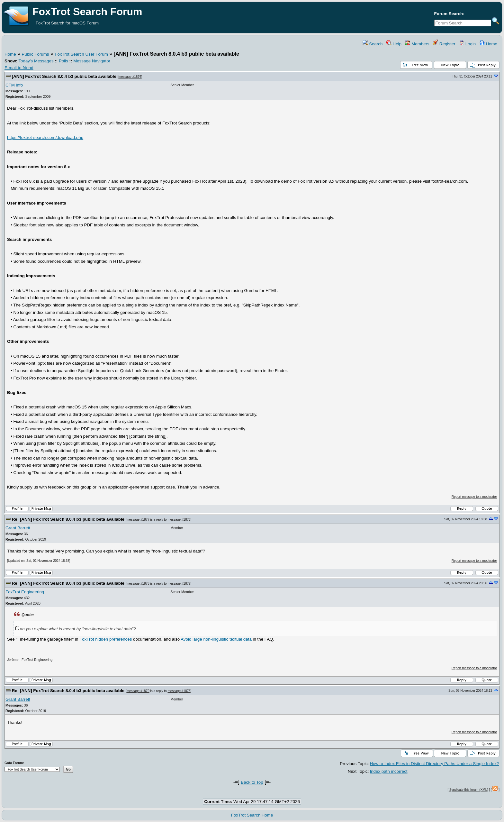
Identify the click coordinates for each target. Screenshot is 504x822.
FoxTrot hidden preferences (106, 639)
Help (394, 44)
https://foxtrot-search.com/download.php (45, 137)
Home (488, 44)
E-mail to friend (19, 68)
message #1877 (138, 520)
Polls (63, 61)
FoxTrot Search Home (252, 815)
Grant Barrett (18, 528)
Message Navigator (92, 61)
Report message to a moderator (474, 497)
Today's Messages (36, 61)
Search (373, 44)
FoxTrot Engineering (25, 592)
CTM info (14, 85)
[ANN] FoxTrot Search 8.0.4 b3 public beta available (64, 76)
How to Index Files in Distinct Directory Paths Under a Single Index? (434, 764)
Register (444, 44)
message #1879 (138, 691)
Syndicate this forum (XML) (469, 790)
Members (417, 44)
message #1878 (138, 584)
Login (467, 44)
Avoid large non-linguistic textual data (216, 639)
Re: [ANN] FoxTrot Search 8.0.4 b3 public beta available (68, 519)
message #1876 (130, 77)
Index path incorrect (388, 771)
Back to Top (252, 782)
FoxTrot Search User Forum (81, 54)
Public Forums (35, 54)
